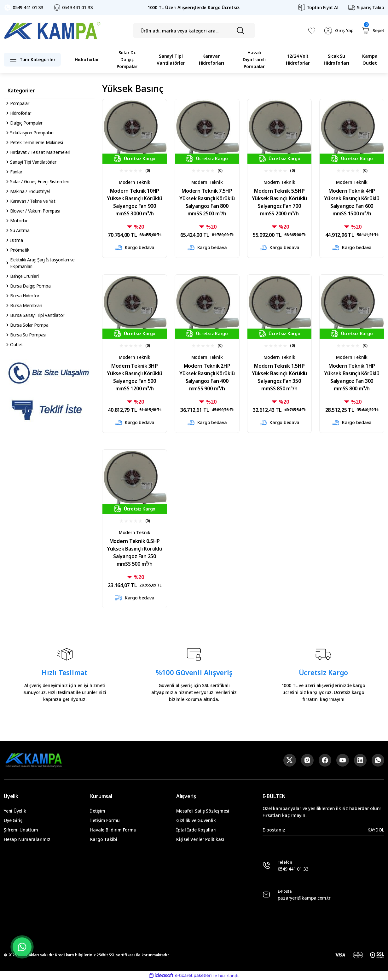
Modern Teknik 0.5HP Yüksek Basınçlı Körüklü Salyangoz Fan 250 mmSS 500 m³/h (134, 552)
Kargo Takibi (104, 839)
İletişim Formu (105, 820)
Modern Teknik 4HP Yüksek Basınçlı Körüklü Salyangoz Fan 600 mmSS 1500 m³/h (352, 202)
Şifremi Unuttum (21, 830)
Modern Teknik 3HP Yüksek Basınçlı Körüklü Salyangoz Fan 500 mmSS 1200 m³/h (134, 377)
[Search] (194, 31)
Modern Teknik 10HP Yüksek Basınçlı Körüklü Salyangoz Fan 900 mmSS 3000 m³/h (134, 202)
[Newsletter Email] (323, 830)
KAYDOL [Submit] (376, 830)
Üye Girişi (14, 820)
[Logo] (52, 31)
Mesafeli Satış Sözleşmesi (203, 811)
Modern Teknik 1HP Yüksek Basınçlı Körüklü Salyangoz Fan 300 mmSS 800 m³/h (352, 377)
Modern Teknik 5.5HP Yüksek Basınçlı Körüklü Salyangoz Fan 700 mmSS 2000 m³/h (279, 202)
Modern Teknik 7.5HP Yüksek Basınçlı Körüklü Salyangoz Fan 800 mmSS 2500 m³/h (207, 202)
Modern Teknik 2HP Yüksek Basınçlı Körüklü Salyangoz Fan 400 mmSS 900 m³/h (207, 377)
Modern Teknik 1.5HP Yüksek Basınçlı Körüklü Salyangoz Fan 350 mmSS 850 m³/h (279, 377)
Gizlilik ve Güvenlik (196, 820)
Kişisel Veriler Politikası (200, 839)
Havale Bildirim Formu (113, 830)
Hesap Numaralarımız (27, 839)
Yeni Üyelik (15, 811)
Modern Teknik (135, 182)
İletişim (98, 811)
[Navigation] (32, 60)
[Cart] (373, 31)
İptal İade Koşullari (196, 830)
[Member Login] (339, 31)
